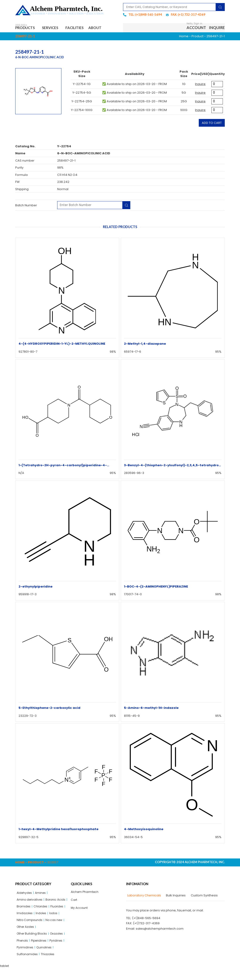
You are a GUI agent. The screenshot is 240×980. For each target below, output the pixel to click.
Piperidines (40, 951)
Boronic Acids (27, 908)
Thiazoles (49, 966)
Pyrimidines (25, 958)
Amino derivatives (30, 901)
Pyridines (59, 951)
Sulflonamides (28, 966)
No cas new (56, 930)
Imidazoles (25, 922)
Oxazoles (59, 944)
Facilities (80, 28)
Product (197, 37)
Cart (74, 901)
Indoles (42, 922)
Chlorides (24, 915)
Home (184, 37)
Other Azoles (26, 937)
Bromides (48, 908)
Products (27, 28)
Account (196, 28)
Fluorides (41, 915)
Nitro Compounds (30, 930)
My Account (80, 909)
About (103, 28)
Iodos (55, 922)
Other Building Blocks (33, 944)
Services (54, 28)
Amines (42, 893)
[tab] (144, 896)
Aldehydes (25, 893)
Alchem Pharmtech (85, 893)
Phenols (23, 951)
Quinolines (45, 958)
